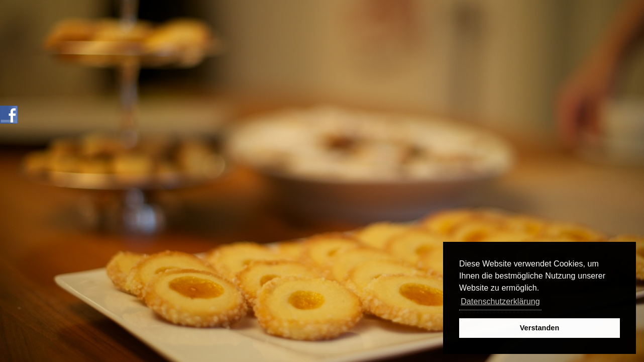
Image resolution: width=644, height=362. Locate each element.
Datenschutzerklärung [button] (500, 301)
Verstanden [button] (540, 328)
